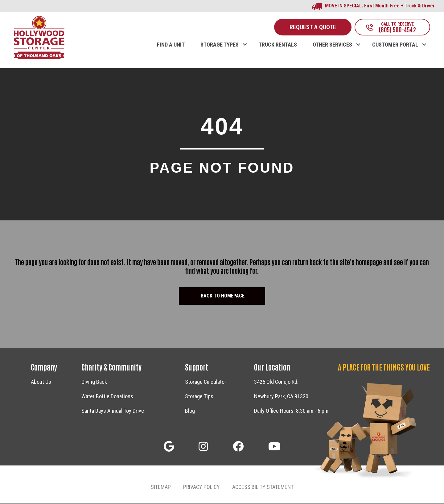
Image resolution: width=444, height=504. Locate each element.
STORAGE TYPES (220, 45)
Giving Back (94, 382)
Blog (190, 411)
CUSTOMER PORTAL (395, 45)
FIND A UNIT (171, 45)
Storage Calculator (206, 382)
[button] (169, 447)
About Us (41, 382)
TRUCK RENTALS (278, 45)
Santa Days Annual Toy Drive (113, 411)
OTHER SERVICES (332, 45)
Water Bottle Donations (107, 397)
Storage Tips (199, 397)
